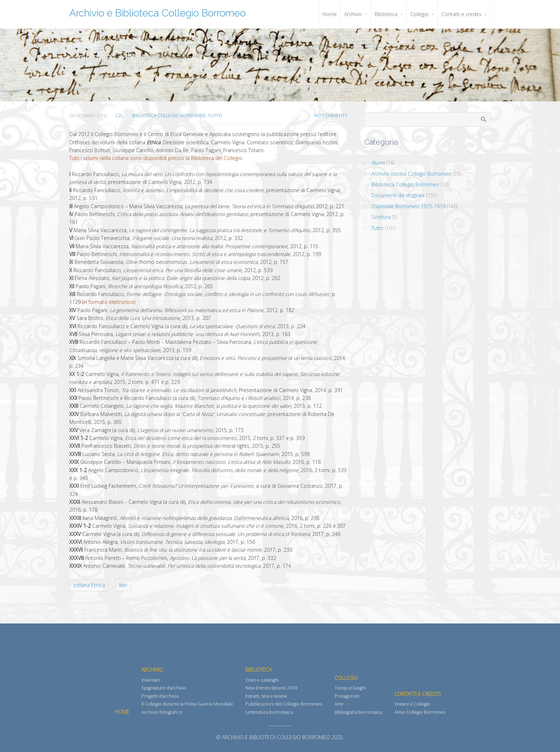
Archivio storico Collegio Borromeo (411, 174)
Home (76, 76)
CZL (119, 116)
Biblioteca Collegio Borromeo (169, 116)
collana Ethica (89, 585)
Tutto (215, 116)
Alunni (378, 163)
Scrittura (381, 217)
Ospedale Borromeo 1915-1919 (408, 206)
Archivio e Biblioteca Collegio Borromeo (157, 13)
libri (123, 585)
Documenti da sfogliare (398, 195)
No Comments (331, 116)
